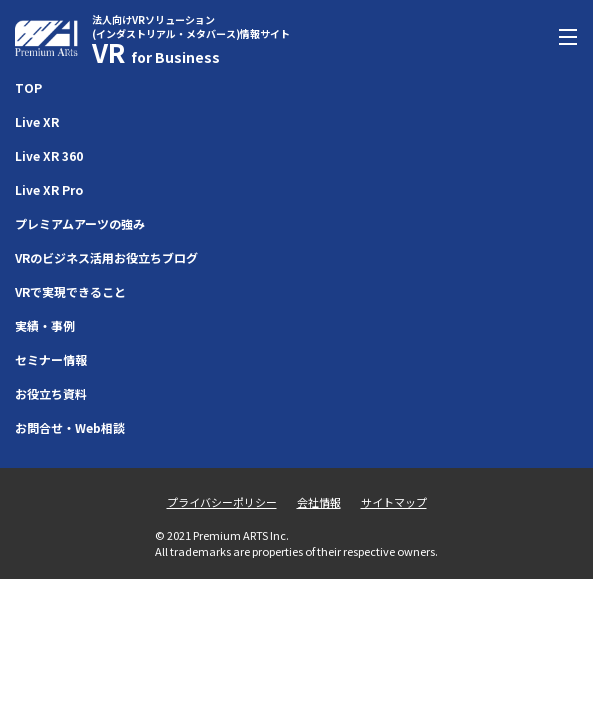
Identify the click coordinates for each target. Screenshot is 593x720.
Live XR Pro (49, 189)
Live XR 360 (49, 155)
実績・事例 (45, 325)
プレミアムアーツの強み (80, 223)
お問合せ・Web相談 (70, 427)
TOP (28, 87)
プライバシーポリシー (222, 502)
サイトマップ (394, 502)
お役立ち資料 (51, 393)
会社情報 (319, 502)
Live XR (37, 121)
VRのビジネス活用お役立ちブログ (106, 257)
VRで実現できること (70, 291)
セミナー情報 (51, 359)
